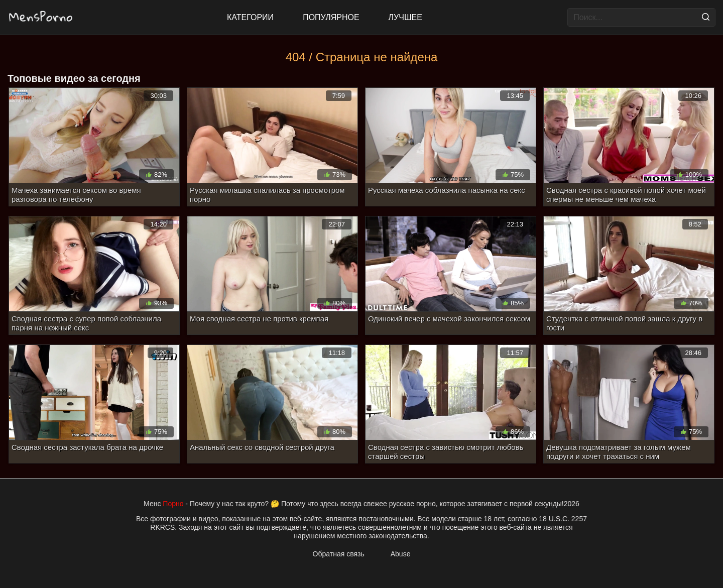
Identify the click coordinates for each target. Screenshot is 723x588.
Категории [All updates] (250, 17)
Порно (173, 504)
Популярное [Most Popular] (331, 17)
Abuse (401, 554)
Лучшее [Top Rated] (405, 17)
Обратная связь (339, 554)
